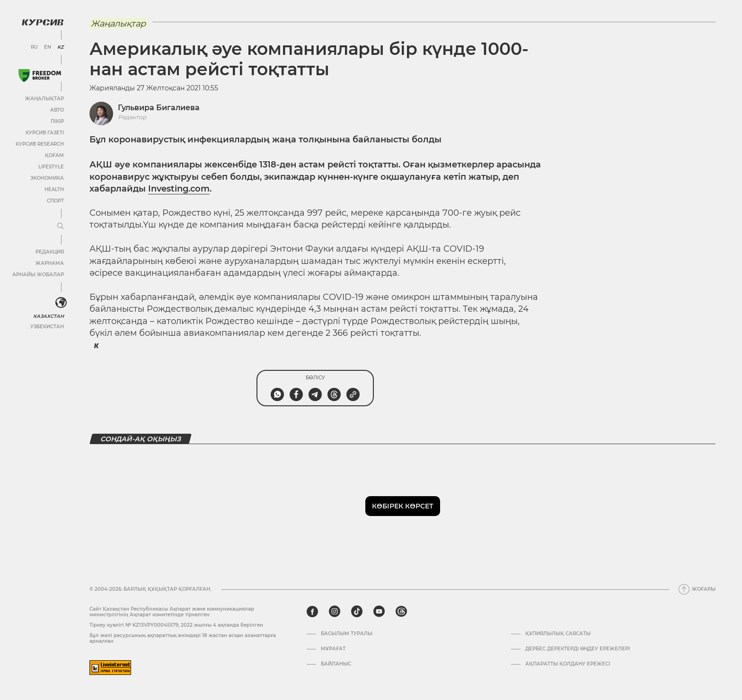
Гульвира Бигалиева (159, 108)
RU (34, 47)
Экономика (47, 178)
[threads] (401, 612)
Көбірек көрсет (403, 506)
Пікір (57, 121)
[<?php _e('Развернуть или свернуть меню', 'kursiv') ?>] (61, 303)
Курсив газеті (45, 133)
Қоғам (54, 155)
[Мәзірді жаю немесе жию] (61, 227)
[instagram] (335, 612)
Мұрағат (333, 649)
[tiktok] (357, 612)
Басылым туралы (347, 634)
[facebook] (312, 612)
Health (54, 189)
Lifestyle (51, 167)
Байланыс (336, 664)
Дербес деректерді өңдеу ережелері (578, 649)
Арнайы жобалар (38, 275)
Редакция (50, 252)
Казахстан (49, 316)
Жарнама (50, 263)
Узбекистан (47, 327)
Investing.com (179, 189)
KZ (61, 47)
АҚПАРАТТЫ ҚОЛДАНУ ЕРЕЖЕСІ (568, 664)
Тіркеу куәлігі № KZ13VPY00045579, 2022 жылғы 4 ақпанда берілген (176, 625)
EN (48, 47)
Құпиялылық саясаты (558, 634)
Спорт (55, 201)
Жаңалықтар (44, 99)
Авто (57, 110)
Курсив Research (40, 144)
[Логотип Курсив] (43, 22)
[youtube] (379, 612)
